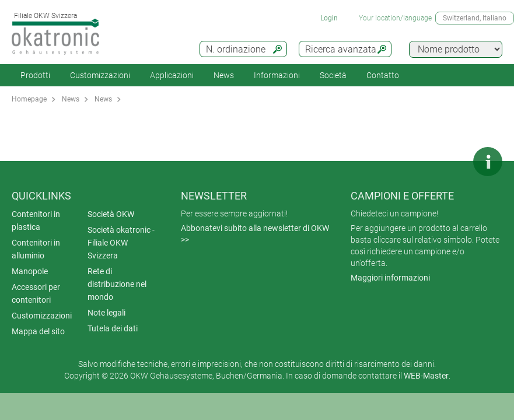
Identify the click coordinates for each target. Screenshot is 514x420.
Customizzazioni (100, 75)
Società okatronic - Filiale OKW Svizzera (121, 243)
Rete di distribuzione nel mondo (117, 284)
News (224, 75)
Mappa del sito (38, 331)
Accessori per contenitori (36, 293)
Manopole (30, 271)
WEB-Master (426, 376)
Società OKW (111, 214)
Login (329, 18)
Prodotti (35, 75)
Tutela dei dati (113, 328)
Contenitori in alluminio (36, 249)
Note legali (106, 313)
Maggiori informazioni (390, 278)
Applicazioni (172, 75)
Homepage (29, 99)
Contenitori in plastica (36, 220)
